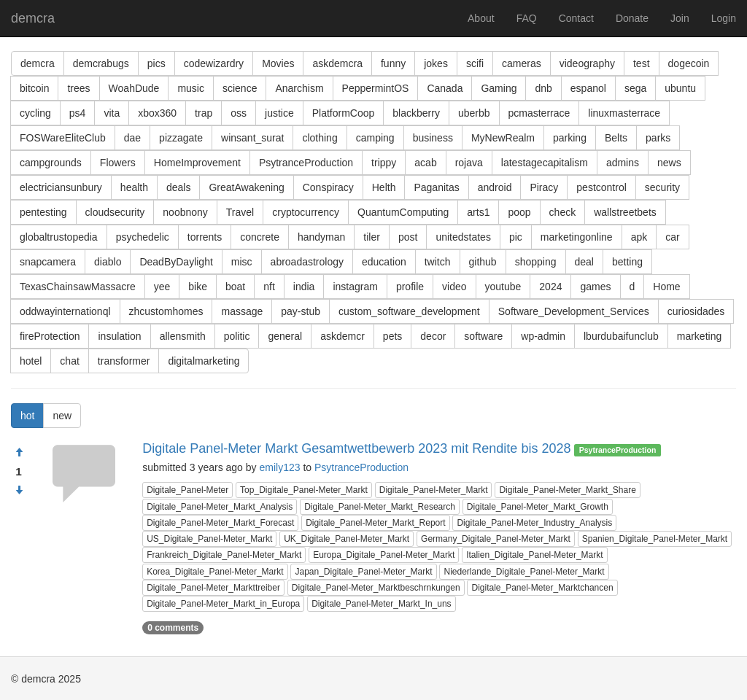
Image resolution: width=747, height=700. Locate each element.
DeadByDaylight (176, 262)
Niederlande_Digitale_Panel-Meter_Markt (524, 572)
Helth (384, 187)
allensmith (183, 336)
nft (269, 287)
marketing (699, 336)
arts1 (478, 212)
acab (425, 163)
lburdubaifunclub (621, 336)
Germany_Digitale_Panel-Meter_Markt (496, 539)
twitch (438, 262)
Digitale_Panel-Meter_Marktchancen (542, 588)
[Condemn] (19, 491)
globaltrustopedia (59, 237)
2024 (550, 287)
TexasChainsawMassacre (78, 287)
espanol (588, 88)
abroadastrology (307, 262)
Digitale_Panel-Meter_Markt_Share (567, 490)
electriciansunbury (61, 187)
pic (516, 237)
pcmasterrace (539, 113)
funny (393, 63)
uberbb (474, 113)
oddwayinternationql (65, 311)
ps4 (78, 113)
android (495, 187)
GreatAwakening (246, 187)
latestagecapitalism (545, 163)
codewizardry (214, 63)
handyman (321, 237)
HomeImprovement (197, 163)
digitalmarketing (204, 361)
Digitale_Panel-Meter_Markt (434, 490)
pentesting (43, 212)
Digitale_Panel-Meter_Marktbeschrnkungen (376, 588)
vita (112, 113)
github (483, 262)
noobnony (185, 212)
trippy (384, 163)
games (595, 287)
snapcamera (48, 262)
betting (627, 262)
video (454, 287)
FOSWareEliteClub (63, 138)
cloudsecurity (115, 212)
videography (587, 63)
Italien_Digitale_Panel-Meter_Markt (534, 555)
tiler (372, 237)
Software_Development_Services (574, 311)
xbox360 (157, 113)
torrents (205, 237)
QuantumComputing (403, 212)
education (384, 262)
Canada (445, 88)
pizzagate (181, 138)
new (62, 416)
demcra (33, 18)
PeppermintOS (376, 88)
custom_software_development (409, 311)
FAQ (527, 18)
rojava (469, 163)
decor (433, 336)
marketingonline (577, 237)
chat (69, 361)
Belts (616, 138)
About (481, 18)
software (483, 336)
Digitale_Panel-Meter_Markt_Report (375, 523)
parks (658, 138)
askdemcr (342, 336)
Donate (632, 18)
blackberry (416, 113)
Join (680, 18)
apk (639, 237)
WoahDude (134, 88)
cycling (35, 113)
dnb (543, 88)
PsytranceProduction (306, 163)
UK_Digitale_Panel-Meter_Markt (347, 539)
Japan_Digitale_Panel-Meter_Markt (363, 572)
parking (570, 138)
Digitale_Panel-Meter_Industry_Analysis (534, 523)
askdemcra (337, 63)
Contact (576, 18)
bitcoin (34, 88)
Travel (240, 212)
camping (375, 138)
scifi (475, 63)
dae (132, 138)
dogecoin (689, 63)
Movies (278, 63)
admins (623, 163)
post (408, 237)
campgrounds (51, 163)
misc (242, 262)
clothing (320, 138)
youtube (503, 287)
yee (162, 287)
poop (519, 212)
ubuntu (680, 88)
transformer (124, 361)
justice (279, 113)
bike (198, 287)
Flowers (118, 163)
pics (156, 63)
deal (584, 262)
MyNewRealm (503, 138)
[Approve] (19, 453)
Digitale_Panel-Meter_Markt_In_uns (381, 604)
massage (242, 311)
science (240, 88)
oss (239, 113)
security (662, 187)
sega (635, 88)
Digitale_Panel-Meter (187, 490)
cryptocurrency (306, 212)
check (563, 212)
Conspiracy (328, 187)
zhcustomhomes (166, 311)
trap (204, 113)
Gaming (499, 88)
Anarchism (299, 88)
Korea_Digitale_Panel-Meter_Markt (215, 572)
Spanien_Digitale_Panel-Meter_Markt (655, 539)
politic (237, 336)
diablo (108, 262)
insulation (119, 336)
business (433, 138)
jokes (436, 63)
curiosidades (696, 311)
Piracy (544, 187)
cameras (522, 63)
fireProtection (50, 336)
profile (410, 287)
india (304, 287)
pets (392, 336)
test (642, 63)
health (134, 187)
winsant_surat (252, 138)
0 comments (173, 628)
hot (27, 416)
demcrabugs (101, 63)
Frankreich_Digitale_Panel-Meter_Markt (224, 555)
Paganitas (436, 187)
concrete (260, 237)
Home (666, 287)
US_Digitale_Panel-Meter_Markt (209, 539)
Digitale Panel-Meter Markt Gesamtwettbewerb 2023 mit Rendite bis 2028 (356, 448)
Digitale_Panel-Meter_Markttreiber (213, 588)
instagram (355, 287)
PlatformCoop (344, 113)
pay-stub (301, 311)
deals (178, 187)
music (191, 88)
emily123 (279, 467)
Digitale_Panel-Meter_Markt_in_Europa (223, 604)
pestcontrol (601, 187)
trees (78, 88)
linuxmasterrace (624, 113)
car (672, 237)
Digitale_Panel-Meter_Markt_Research (380, 507)
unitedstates (463, 237)
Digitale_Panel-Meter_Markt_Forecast (220, 523)
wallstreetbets (625, 212)
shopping (536, 262)
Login (724, 18)
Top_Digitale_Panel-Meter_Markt (304, 490)
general (285, 336)
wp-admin (543, 336)
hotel (31, 361)
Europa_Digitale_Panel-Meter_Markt (384, 555)
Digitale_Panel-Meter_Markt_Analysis (220, 507)
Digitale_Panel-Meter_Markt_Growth (538, 507)
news (669, 163)
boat (235, 287)
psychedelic (143, 237)
